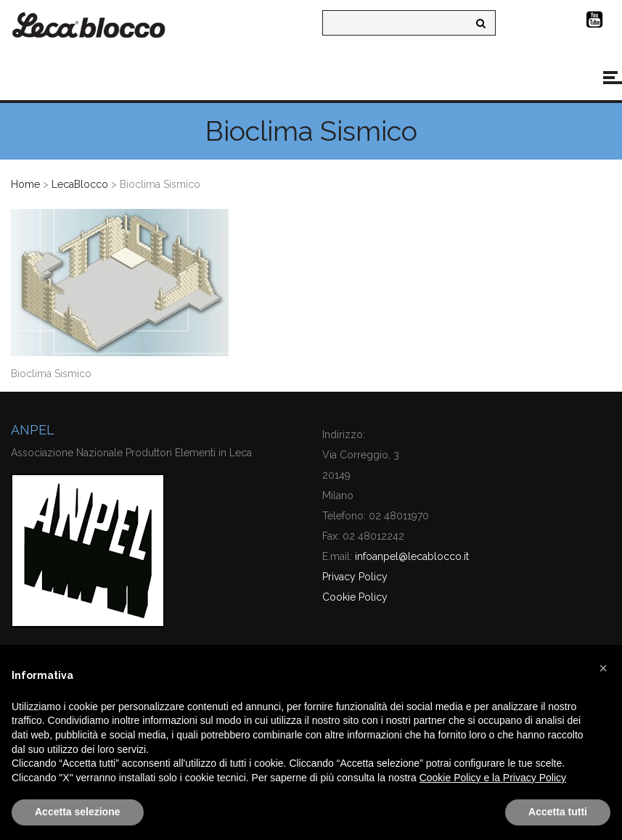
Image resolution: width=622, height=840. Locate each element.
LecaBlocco (80, 184)
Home (25, 184)
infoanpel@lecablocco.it (412, 556)
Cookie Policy (355, 597)
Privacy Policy (355, 577)
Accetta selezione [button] (78, 812)
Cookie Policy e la (461, 778)
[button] (603, 668)
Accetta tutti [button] (558, 812)
